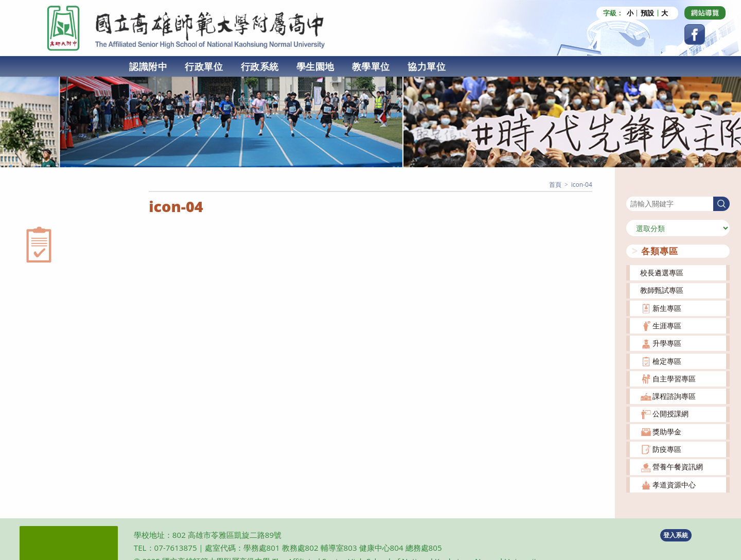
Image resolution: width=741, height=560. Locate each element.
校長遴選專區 (662, 273)
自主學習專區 (674, 379)
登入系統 (676, 535)
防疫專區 (667, 449)
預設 (647, 13)
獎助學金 (667, 432)
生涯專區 (667, 326)
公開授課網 (671, 414)
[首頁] (555, 185)
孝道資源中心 (674, 485)
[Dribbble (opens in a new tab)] (705, 13)
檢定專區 (667, 361)
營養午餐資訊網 (678, 467)
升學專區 (667, 343)
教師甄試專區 (662, 290)
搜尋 (633, 190)
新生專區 (667, 308)
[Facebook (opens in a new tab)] (695, 34)
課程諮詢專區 (674, 396)
